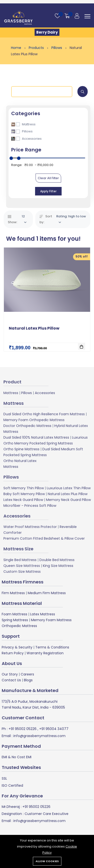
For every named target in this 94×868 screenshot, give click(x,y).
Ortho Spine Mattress (21, 449)
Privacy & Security (17, 647)
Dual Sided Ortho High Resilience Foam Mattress (44, 414)
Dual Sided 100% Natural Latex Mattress (36, 437)
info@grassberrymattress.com (39, 736)
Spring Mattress (15, 620)
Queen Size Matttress (22, 566)
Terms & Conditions (52, 647)
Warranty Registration (45, 653)
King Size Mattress (58, 566)
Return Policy (13, 653)
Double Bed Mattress (57, 560)
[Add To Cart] (82, 346)
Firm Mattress (13, 593)
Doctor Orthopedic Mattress (27, 426)
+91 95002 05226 (22, 729)
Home (17, 48)
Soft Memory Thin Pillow (24, 488)
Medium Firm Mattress (47, 593)
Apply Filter (48, 191)
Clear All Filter (48, 178)
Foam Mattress (14, 614)
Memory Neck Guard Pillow (68, 500)
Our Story (10, 674)
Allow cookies (47, 861)
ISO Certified (12, 785)
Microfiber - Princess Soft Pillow (30, 506)
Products (37, 48)
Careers (27, 674)
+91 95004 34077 (53, 729)
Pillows (57, 48)
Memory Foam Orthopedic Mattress (34, 420)
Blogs (28, 680)
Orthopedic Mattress (19, 626)
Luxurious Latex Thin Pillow (69, 488)
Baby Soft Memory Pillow (24, 494)
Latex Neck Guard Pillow (23, 500)
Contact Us (11, 680)
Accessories (45, 393)
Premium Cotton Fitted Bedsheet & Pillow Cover (44, 538)
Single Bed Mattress (20, 560)
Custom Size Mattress (22, 572)
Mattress (11, 393)
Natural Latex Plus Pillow (34, 328)
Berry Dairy (47, 32)
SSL (4, 778)
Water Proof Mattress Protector (30, 527)
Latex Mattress (43, 614)
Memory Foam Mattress (51, 620)
